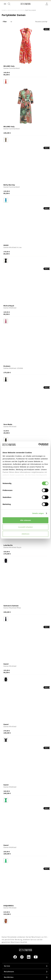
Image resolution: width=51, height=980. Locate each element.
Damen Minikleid (10, 427)
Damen (4, 10)
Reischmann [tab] (9, 972)
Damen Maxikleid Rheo (12, 608)
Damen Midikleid (10, 308)
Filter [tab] (5, 22)
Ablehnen (25, 534)
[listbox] (25, 82)
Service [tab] (7, 966)
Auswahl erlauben (25, 527)
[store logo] (26, 4)
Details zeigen (38, 513)
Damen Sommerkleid (12, 68)
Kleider (21, 10)
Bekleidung (12, 10)
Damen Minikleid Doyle (12, 547)
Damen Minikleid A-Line (13, 247)
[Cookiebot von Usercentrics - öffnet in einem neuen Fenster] (38, 445)
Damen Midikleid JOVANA (13, 368)
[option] (6, 82)
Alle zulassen (25, 520)
